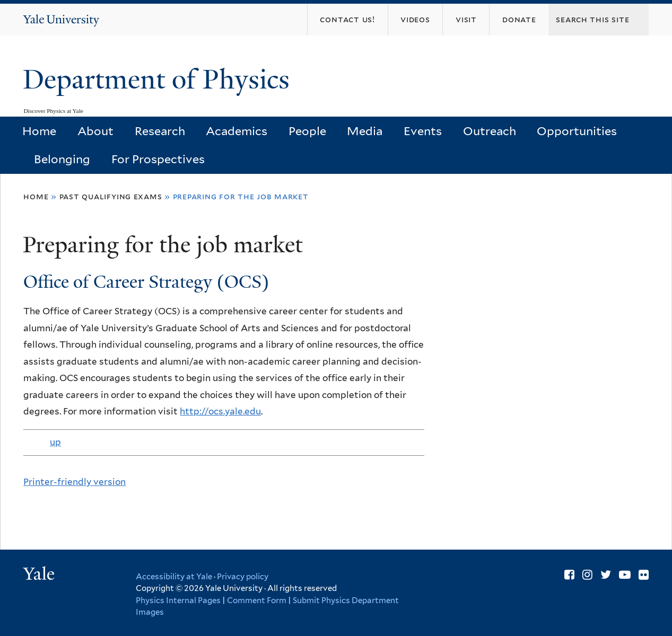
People (307, 131)
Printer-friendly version (75, 482)
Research (160, 131)
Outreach (490, 131)
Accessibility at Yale (174, 577)
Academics (237, 131)
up (55, 442)
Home (39, 131)
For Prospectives (158, 159)
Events (423, 131)
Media (365, 131)
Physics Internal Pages (178, 600)
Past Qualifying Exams (111, 196)
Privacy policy (243, 577)
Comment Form (257, 600)
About (95, 131)
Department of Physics (160, 79)
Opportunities (577, 131)
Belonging (62, 159)
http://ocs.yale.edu (220, 411)
